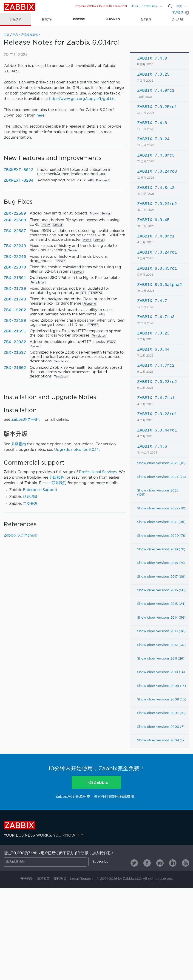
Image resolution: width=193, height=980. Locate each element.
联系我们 (59, 483)
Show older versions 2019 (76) (161, 549)
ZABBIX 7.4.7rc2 (156, 366)
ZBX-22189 (15, 321)
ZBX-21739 (15, 289)
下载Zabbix (97, 782)
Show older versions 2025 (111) (161, 463)
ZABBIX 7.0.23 (153, 333)
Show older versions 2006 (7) (161, 727)
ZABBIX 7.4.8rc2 (156, 188)
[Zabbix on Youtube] (186, 863)
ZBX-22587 (15, 231)
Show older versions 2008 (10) (162, 700)
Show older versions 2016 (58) (161, 590)
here (40, 116)
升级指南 (19, 444)
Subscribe (100, 862)
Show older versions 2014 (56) (161, 618)
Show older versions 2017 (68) (161, 577)
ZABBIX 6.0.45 (153, 220)
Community (149, 6)
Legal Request (81, 879)
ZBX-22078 (15, 267)
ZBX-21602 (15, 368)
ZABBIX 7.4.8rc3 (156, 155)
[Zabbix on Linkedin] (173, 863)
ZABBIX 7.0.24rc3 (157, 171)
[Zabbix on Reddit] (160, 863)
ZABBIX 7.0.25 (153, 74)
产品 (15, 35)
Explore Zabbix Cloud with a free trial (101, 6)
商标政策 (60, 879)
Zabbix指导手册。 (27, 420)
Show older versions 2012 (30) (161, 645)
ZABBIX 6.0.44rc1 (157, 430)
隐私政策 (43, 879)
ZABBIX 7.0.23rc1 (157, 414)
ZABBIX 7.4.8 (152, 123)
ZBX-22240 (15, 246)
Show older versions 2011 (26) (161, 659)
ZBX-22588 (15, 220)
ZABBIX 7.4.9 (152, 58)
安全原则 (27, 879)
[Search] (170, 6)
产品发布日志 (29, 35)
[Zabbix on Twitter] (134, 863)
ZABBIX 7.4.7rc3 (156, 317)
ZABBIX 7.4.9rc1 (156, 91)
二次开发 (30, 504)
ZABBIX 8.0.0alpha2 (159, 285)
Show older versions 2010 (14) (161, 672)
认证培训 (30, 497)
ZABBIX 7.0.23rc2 (157, 382)
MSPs (134, 6)
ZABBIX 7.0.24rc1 (157, 252)
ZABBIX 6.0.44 (153, 349)
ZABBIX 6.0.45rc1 (157, 269)
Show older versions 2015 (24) (161, 604)
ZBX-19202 (15, 310)
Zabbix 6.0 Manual (20, 536)
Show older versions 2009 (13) (162, 686)
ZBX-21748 (15, 299)
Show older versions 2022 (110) (162, 509)
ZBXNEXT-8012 (19, 170)
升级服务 (57, 478)
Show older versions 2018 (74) (161, 563)
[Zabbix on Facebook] (147, 863)
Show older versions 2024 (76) (162, 477)
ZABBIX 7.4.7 (152, 301)
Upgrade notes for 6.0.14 (77, 450)
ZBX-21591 (15, 278)
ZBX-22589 (15, 214)
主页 (6, 35)
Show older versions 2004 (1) (160, 740)
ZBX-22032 (15, 342)
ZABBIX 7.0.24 (153, 139)
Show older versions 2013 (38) (161, 631)
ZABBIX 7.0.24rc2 (157, 204)
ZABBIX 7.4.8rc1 (156, 236)
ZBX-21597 (15, 353)
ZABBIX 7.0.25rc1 (157, 107)
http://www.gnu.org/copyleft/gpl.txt (82, 99)
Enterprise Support (40, 490)
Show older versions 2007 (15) (161, 713)
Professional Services (98, 472)
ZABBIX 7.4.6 (152, 446)
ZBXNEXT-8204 (19, 180)
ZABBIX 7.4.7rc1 (156, 398)
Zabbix (19, 7)
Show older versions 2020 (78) (162, 536)
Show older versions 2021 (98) (161, 522)
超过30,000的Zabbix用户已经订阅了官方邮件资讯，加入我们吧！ (59, 853)
